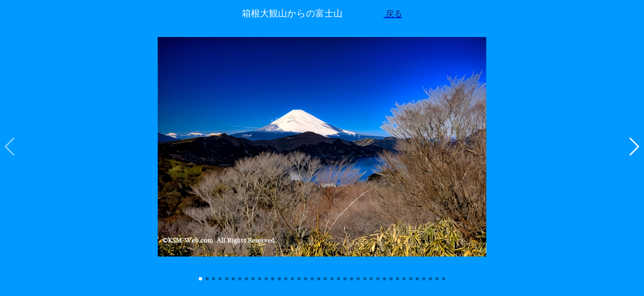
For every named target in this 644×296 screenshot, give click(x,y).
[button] (200, 279)
